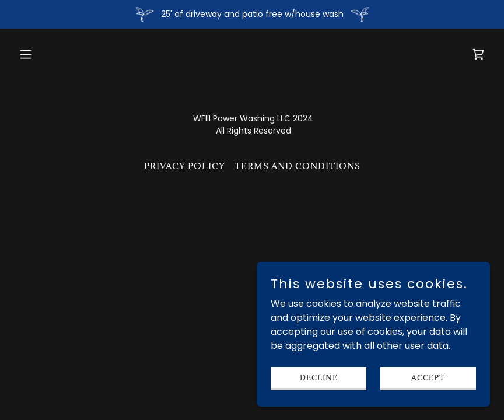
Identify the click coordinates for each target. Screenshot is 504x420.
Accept (428, 377)
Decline (319, 377)
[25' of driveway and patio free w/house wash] (252, 14)
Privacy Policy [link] (185, 166)
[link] (478, 54)
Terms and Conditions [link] (297, 166)
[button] (50, 54)
